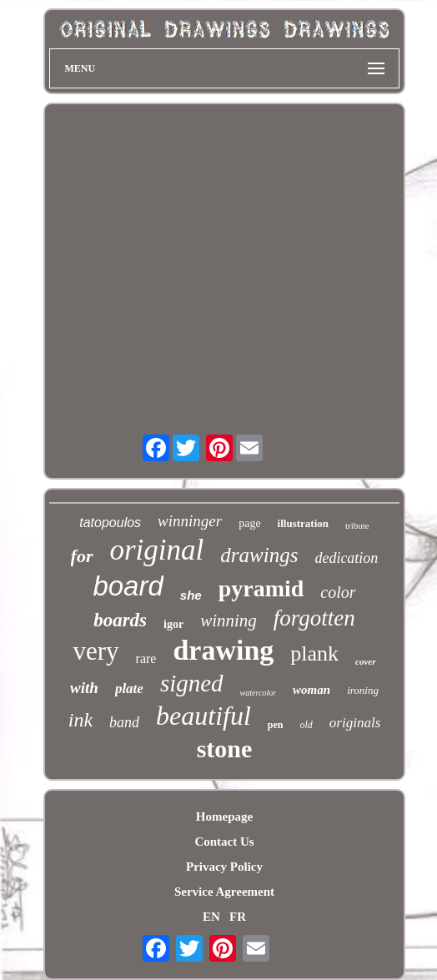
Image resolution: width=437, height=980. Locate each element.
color (338, 592)
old (306, 725)
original (157, 550)
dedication (346, 558)
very (95, 651)
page (249, 523)
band (124, 722)
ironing (363, 690)
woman (311, 690)
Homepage (224, 817)
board (128, 586)
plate (129, 689)
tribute (357, 525)
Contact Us (224, 842)
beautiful (203, 716)
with (84, 688)
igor (173, 624)
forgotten (314, 618)
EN (211, 917)
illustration (303, 523)
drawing (223, 650)
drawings (259, 555)
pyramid (261, 588)
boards (120, 620)
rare (146, 658)
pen (276, 725)
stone (225, 749)
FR (238, 917)
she (191, 595)
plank (314, 653)
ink (80, 720)
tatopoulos (110, 523)
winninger (190, 521)
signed (192, 683)
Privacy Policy (224, 867)
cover (365, 661)
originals (355, 723)
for (82, 556)
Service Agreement (224, 892)
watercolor (259, 693)
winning (229, 621)
